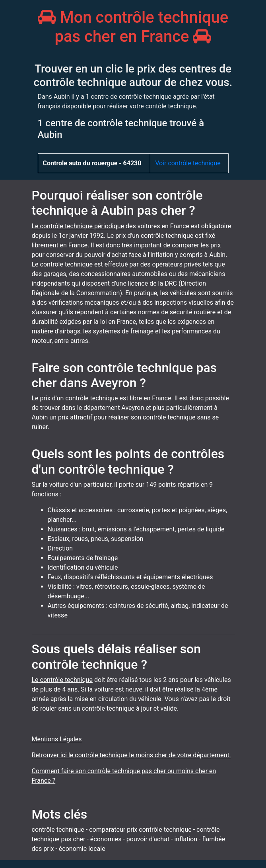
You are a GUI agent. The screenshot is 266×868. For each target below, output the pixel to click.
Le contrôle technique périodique (78, 226)
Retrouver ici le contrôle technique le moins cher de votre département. (131, 755)
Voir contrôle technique (188, 163)
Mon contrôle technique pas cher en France (133, 27)
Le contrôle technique (62, 680)
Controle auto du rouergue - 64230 (92, 163)
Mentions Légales (57, 739)
